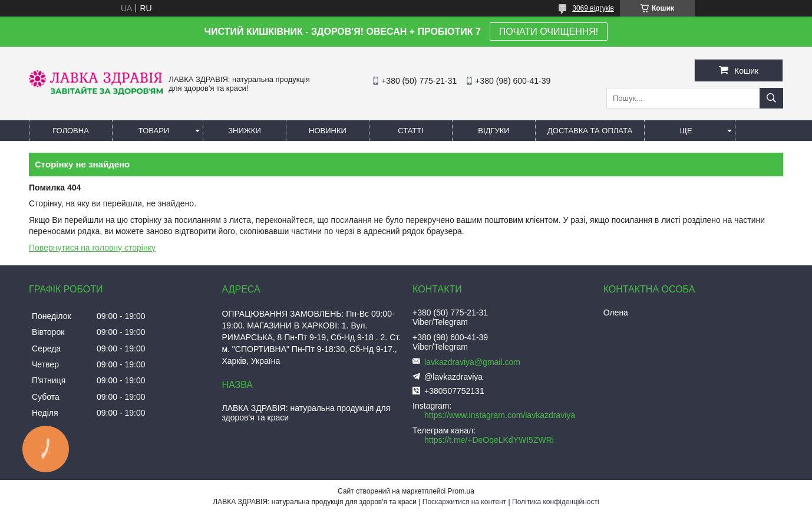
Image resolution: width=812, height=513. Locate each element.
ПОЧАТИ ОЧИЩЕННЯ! (549, 32)
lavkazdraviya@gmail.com (472, 362)
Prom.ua (461, 491)
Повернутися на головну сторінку (92, 248)
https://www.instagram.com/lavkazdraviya (500, 415)
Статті (411, 131)
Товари (154, 131)
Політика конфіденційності (556, 502)
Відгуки (494, 131)
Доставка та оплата (590, 131)
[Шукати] (771, 98)
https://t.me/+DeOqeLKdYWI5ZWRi (489, 440)
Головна (71, 131)
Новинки (328, 131)
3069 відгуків (593, 8)
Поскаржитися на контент (464, 502)
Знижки (245, 131)
